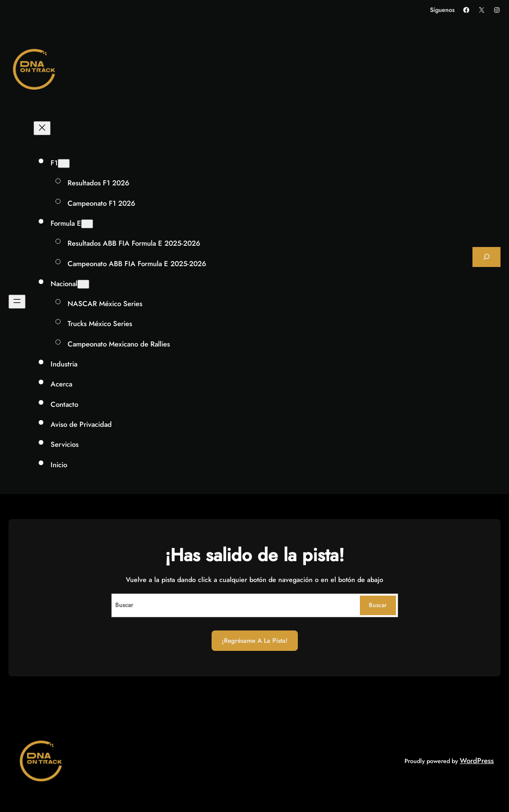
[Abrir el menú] (17, 302)
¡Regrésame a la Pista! (255, 641)
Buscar (378, 605)
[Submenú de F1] (64, 163)
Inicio (59, 465)
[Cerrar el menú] (42, 128)
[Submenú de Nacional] (83, 284)
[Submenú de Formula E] (87, 224)
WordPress (477, 761)
